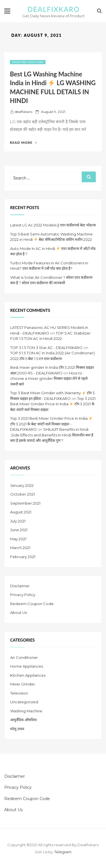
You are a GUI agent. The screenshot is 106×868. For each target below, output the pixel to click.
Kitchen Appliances (28, 675)
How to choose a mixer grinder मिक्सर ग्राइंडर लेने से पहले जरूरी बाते (49, 379)
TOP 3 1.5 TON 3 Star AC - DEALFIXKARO (46, 348)
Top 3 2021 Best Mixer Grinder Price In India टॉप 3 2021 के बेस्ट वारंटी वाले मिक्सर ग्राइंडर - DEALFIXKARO (51, 424)
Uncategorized (24, 702)
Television (19, 693)
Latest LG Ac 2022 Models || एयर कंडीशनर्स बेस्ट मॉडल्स (53, 225)
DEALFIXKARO (54, 9)
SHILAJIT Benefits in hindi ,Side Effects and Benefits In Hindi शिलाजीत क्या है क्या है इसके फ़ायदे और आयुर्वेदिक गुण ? (52, 435)
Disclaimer (20, 586)
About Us (19, 612)
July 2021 (18, 521)
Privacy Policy (23, 595)
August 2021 (21, 512)
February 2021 (23, 557)
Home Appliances (27, 666)
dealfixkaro (23, 112)
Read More (23, 142)
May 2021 (18, 539)
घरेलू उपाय (17, 729)
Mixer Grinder (23, 684)
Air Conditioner (24, 657)
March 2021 (20, 548)
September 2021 (25, 503)
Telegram (63, 852)
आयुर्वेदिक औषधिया (23, 720)
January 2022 (22, 485)
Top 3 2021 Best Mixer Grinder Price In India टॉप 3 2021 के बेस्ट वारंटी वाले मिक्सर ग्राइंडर (53, 404)
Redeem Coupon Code (32, 604)
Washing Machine (28, 62)
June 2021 (19, 530)
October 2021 (22, 494)
